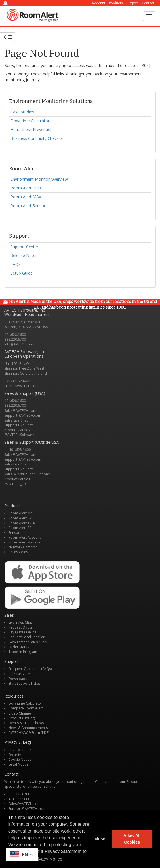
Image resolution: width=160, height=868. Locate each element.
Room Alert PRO (26, 188)
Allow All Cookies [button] (132, 839)
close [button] (100, 839)
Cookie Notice (20, 759)
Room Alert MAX (26, 197)
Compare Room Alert (26, 708)
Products (116, 3)
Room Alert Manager (25, 542)
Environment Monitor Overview (39, 179)
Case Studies (22, 112)
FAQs (15, 264)
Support (132, 3)
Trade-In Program (23, 652)
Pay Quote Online (23, 632)
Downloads (18, 679)
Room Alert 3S (20, 528)
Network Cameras (23, 547)
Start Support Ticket (24, 683)
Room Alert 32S (21, 518)
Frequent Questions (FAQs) (30, 669)
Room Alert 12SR (22, 523)
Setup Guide (22, 273)
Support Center (24, 247)
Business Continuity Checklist (37, 138)
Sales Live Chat (16, 420)
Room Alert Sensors (29, 206)
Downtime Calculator (30, 121)
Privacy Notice (20, 750)
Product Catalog (17, 430)
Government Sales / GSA (28, 642)
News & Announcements (28, 728)
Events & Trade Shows (26, 723)
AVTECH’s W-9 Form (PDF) (29, 733)
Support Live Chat (18, 425)
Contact (148, 3)
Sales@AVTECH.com (20, 411)
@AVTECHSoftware (19, 435)
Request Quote (21, 627)
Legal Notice (18, 764)
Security (15, 755)
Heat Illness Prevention (32, 129)
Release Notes (24, 255)
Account (98, 3)
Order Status (19, 647)
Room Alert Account (25, 537)
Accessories (18, 552)
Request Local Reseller (27, 637)
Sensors (15, 533)
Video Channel (20, 713)
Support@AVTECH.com (23, 415)
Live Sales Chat (20, 622)
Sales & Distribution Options (27, 474)
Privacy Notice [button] (48, 859)
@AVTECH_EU (15, 484)
